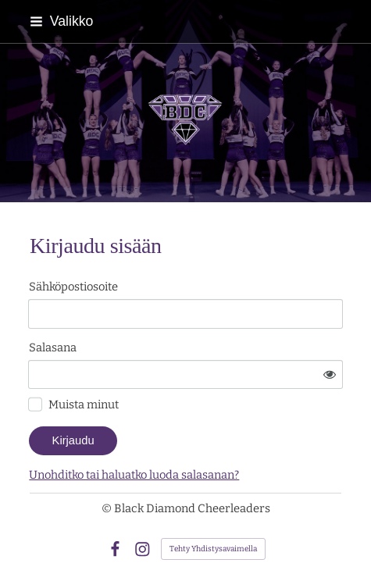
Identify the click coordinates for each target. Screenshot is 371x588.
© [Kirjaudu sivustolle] (108, 508)
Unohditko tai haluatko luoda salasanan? (134, 475)
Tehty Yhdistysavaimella (213, 549)
